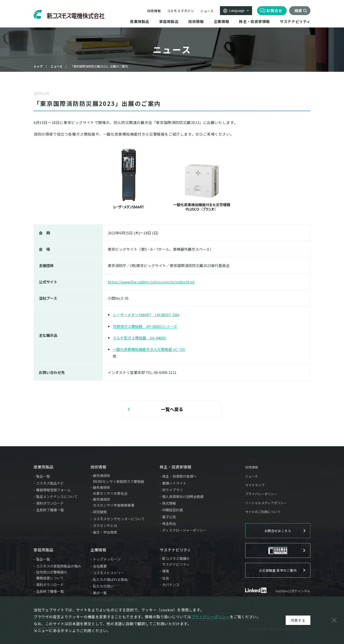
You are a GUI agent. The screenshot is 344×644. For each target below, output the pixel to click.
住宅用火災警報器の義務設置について (52, 575)
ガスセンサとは (105, 525)
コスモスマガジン (181, 11)
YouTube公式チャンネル (293, 591)
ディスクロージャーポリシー (184, 530)
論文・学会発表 (105, 532)
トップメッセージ (107, 559)
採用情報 (154, 11)
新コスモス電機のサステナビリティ (176, 561)
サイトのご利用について (263, 512)
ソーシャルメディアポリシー (266, 503)
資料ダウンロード (50, 503)
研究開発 (100, 512)
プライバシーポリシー (261, 494)
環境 (166, 571)
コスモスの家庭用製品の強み (59, 566)
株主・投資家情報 (175, 467)
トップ (38, 66)
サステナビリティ (175, 550)
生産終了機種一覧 (50, 510)
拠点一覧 (100, 593)
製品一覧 (43, 476)
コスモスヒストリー (108, 573)
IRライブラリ (172, 490)
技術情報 (98, 467)
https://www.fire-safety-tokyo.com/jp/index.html (151, 282)
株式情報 (169, 503)
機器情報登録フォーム (53, 490)
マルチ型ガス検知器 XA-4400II (139, 338)
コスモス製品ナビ (50, 483)
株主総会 (169, 523)
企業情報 (98, 550)
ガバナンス (171, 585)
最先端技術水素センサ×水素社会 (110, 490)
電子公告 (169, 517)
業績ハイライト (174, 483)
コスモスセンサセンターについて (119, 519)
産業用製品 (43, 467)
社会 (166, 578)
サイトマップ (255, 485)
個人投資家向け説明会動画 (183, 496)
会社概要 (100, 566)
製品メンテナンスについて (57, 496)
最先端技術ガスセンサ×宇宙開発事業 (114, 502)
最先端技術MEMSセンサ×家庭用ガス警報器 (118, 478)
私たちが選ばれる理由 (110, 579)
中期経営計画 (172, 510)
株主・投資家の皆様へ (179, 476)
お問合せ (274, 11)
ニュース (207, 11)
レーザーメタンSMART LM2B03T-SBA (146, 315)
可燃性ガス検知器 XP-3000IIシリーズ (145, 326)
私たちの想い (103, 586)
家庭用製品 (43, 550)
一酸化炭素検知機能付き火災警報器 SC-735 (149, 349)
